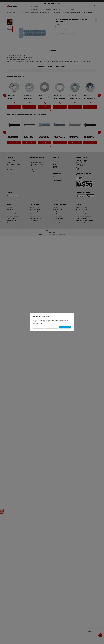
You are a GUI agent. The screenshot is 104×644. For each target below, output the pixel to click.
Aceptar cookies (65, 327)
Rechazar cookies (51, 327)
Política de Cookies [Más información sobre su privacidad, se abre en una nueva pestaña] (39, 323)
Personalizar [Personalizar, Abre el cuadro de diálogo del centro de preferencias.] (38, 327)
